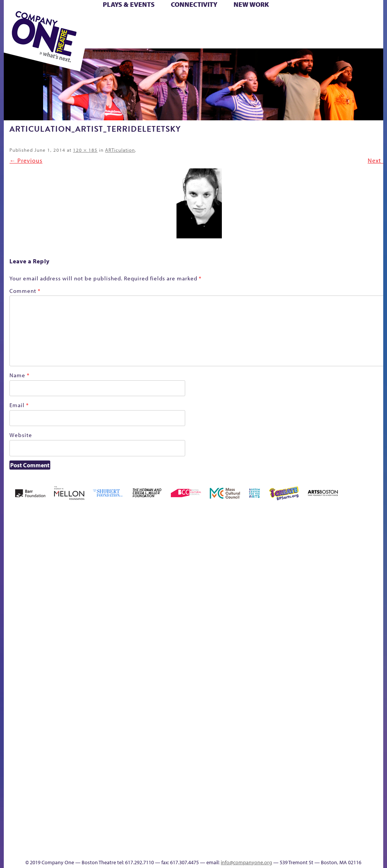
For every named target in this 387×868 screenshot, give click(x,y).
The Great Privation (215, 804)
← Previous (26, 160)
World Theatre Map (366, 729)
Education (237, 619)
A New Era (33, 608)
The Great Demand (203, 804)
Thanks (174, 849)
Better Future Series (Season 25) (103, 597)
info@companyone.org (246, 862)
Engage (366, 629)
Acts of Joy (55, 608)
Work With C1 (265, 804)
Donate (223, 619)
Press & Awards (238, 40)
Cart (191, 22)
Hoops (299, 619)
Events (365, 816)
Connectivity (194, 4)
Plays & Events (129, 4)
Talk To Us (341, 804)
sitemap (290, 816)
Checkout (203, 619)
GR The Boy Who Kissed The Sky (255, 585)
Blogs (364, 751)
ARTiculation (120, 150)
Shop (148, 31)
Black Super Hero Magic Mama (134, 597)
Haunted (268, 619)
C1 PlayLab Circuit (367, 652)
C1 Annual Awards (207, 837)
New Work (251, 4)
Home (14, 619)
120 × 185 (85, 150)
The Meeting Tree (246, 804)
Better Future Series (80, 608)
